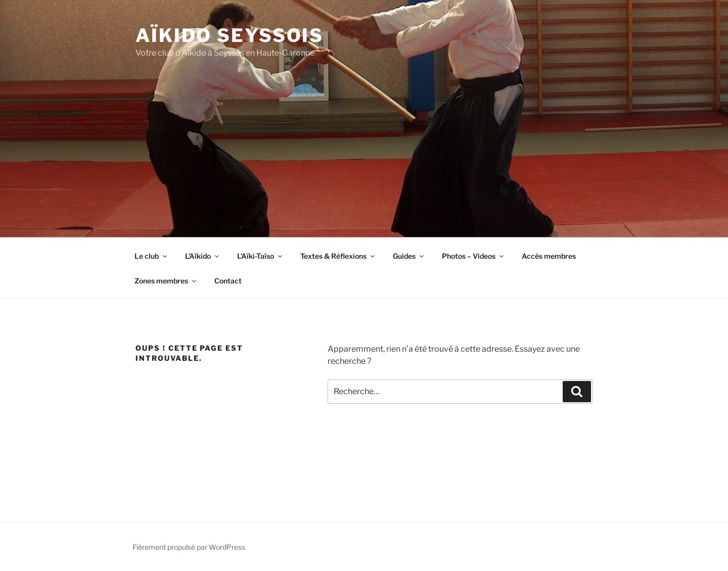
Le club (151, 256)
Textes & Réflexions (338, 256)
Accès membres (549, 256)
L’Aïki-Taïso (260, 256)
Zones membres (166, 281)
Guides (409, 256)
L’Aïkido (203, 256)
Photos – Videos (473, 256)
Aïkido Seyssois (230, 35)
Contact (228, 281)
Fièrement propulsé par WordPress (189, 547)
